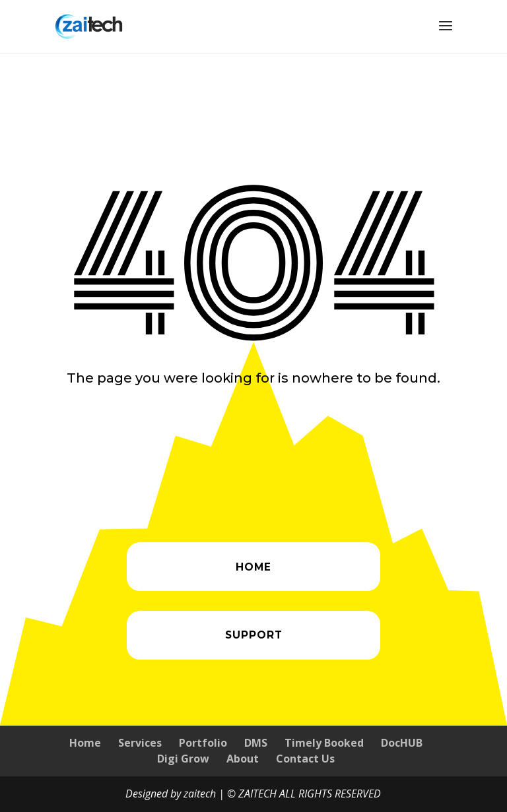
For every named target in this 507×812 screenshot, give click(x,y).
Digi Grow (183, 759)
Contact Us (305, 759)
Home (85, 743)
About (243, 759)
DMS (256, 743)
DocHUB (402, 743)
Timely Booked (324, 743)
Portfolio (203, 743)
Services (140, 743)
